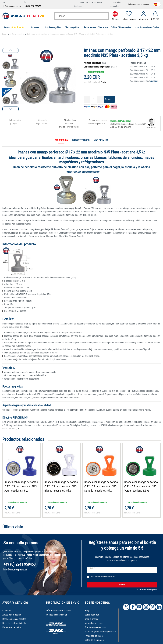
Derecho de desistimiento (14, 623)
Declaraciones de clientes (14, 619)
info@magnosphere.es (12, 6)
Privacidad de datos (94, 636)
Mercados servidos (94, 623)
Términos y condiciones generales (100, 632)
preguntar (154, 81)
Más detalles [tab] (101, 140)
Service (147, 4)
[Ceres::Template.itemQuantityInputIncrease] (101, 99)
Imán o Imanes (92, 619)
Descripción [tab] (61, 140)
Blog (87, 611)
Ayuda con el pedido (12, 615)
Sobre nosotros (134, 4)
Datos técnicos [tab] (81, 140)
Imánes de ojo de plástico (37, 34)
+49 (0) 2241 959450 (33, 6)
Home (4, 34)
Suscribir (136, 585)
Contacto (7, 611)
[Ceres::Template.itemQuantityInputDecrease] (87, 99)
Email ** (92, 568)
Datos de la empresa (94, 640)
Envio (103, 82)
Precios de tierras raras (96, 627)
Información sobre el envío (58, 611)
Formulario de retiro (12, 627)
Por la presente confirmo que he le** (103, 577)
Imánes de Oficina (17, 34)
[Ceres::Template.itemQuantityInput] (94, 99)
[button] (11, 109)
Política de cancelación (57, 615)
